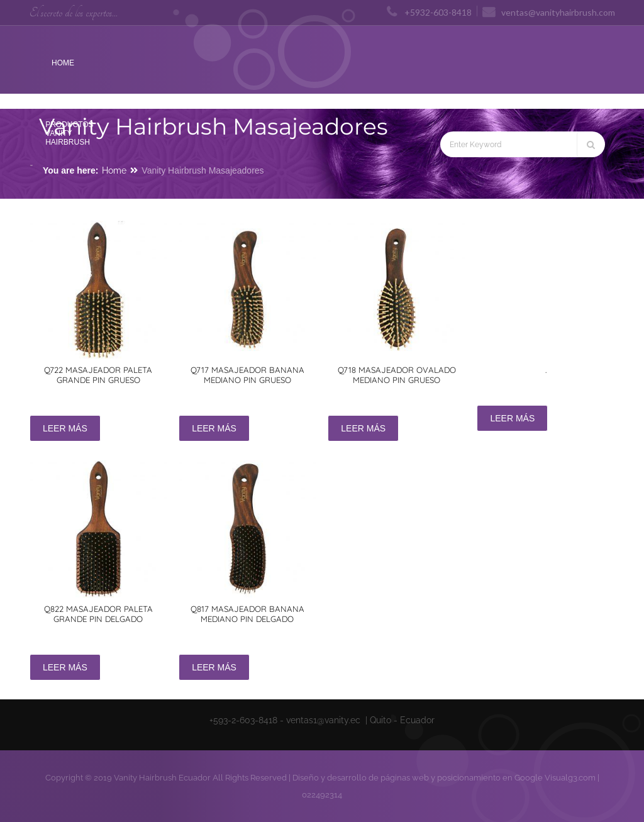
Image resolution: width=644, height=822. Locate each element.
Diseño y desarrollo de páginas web (361, 778)
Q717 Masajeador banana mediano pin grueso (247, 375)
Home (114, 170)
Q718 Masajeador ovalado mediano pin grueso (397, 375)
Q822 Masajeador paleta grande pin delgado (98, 614)
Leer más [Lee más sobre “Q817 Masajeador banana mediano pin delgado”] (214, 667)
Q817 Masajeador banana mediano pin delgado (247, 614)
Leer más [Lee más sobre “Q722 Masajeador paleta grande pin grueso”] (65, 428)
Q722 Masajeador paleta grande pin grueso (98, 375)
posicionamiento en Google (490, 778)
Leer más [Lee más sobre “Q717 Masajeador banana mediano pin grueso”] (214, 428)
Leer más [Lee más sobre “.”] (512, 418)
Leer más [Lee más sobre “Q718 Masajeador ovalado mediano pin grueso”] (363, 428)
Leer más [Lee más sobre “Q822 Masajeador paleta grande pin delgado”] (65, 667)
